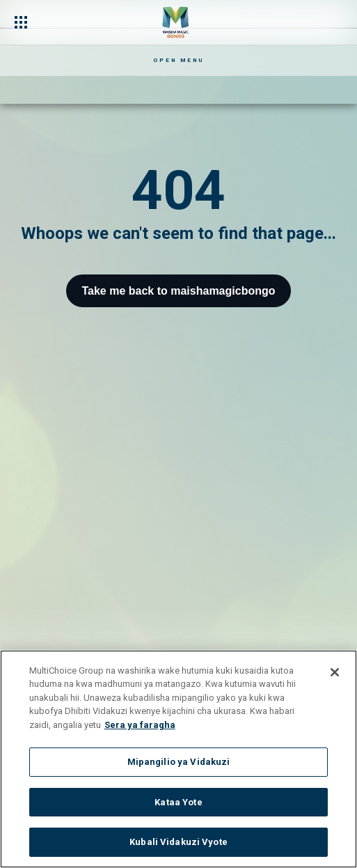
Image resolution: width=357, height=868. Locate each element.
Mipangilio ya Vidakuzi (179, 762)
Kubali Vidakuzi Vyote (178, 842)
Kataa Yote (178, 802)
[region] (178, 759)
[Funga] (335, 672)
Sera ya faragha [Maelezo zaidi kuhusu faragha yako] (140, 725)
